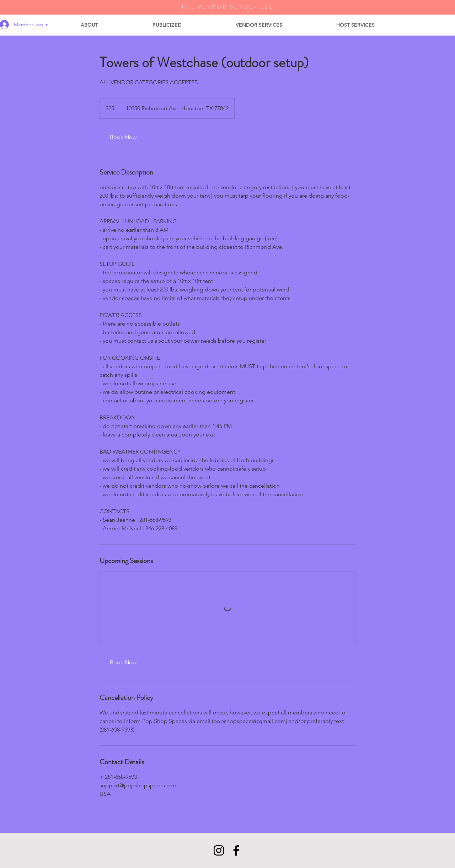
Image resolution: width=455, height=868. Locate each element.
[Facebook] (236, 850)
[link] (123, 137)
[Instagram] (219, 850)
